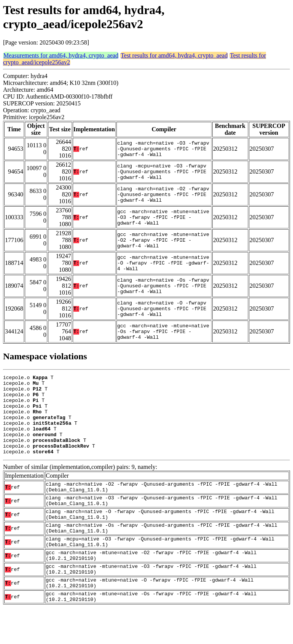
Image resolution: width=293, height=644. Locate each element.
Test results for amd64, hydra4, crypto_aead (174, 55)
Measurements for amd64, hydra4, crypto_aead (61, 55)
